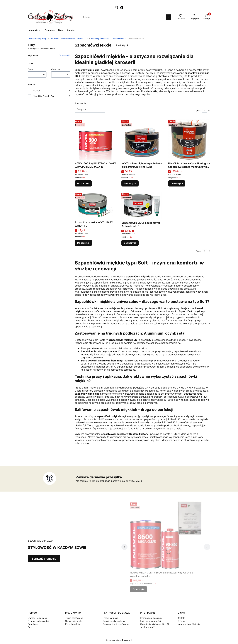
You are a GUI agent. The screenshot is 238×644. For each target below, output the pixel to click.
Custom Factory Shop (37, 39)
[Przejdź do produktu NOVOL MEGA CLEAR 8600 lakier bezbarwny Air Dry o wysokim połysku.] (166, 535)
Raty (30, 627)
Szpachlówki (118, 39)
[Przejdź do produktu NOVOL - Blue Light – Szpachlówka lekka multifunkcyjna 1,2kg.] (142, 140)
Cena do (55, 69)
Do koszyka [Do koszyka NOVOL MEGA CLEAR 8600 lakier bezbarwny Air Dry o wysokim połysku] (139, 589)
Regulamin (33, 624)
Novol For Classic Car (43, 96)
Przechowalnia (72, 624)
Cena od (32, 69)
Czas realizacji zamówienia (116, 624)
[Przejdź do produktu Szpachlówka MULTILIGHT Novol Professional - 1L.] (142, 206)
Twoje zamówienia (74, 618)
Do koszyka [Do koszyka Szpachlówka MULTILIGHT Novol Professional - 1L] (130, 243)
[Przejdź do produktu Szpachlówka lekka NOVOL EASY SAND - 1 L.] (96, 205)
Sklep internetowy (118, 640)
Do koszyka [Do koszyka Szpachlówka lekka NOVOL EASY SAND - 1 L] (83, 243)
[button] (169, 17)
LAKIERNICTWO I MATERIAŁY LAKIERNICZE (69, 39)
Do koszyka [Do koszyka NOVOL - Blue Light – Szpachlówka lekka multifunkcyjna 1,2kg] (130, 183)
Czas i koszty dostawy (114, 621)
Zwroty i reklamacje (38, 618)
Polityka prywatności (150, 621)
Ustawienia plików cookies (153, 624)
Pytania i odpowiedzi (38, 621)
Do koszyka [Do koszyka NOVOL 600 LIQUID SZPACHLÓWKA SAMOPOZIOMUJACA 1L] (83, 183)
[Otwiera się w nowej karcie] (116, 8)
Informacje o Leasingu (151, 618)
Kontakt (181, 618)
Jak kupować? (147, 627)
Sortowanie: (81, 103)
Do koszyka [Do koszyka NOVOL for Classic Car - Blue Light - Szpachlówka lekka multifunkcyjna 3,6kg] (177, 183)
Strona (199, 111)
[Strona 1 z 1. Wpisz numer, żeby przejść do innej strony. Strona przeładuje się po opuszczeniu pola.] (205, 111)
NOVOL (37, 91)
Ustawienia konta (74, 621)
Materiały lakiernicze (100, 39)
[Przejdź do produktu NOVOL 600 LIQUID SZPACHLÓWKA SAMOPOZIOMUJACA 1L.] (96, 140)
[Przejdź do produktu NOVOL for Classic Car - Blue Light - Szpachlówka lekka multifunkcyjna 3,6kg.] (189, 140)
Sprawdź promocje (44, 559)
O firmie (181, 621)
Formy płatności (111, 618)
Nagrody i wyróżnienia (189, 624)
